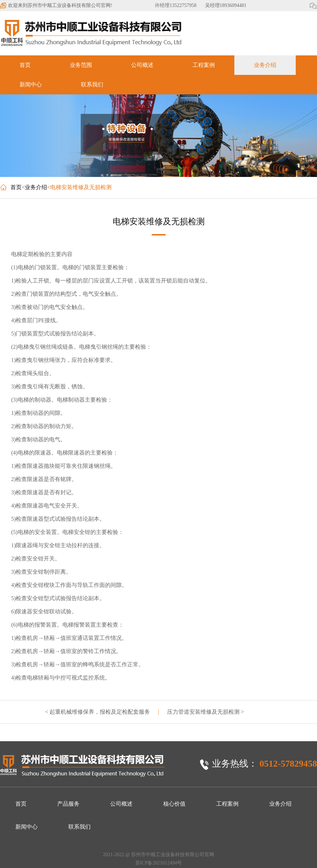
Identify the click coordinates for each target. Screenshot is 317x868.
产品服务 (68, 804)
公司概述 (142, 65)
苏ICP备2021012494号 (159, 863)
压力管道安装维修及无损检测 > (206, 712)
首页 (25, 65)
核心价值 (174, 804)
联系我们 (92, 84)
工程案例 (204, 65)
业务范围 (81, 65)
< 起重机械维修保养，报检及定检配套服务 (97, 712)
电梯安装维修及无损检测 (81, 187)
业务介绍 (265, 65)
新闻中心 (31, 84)
